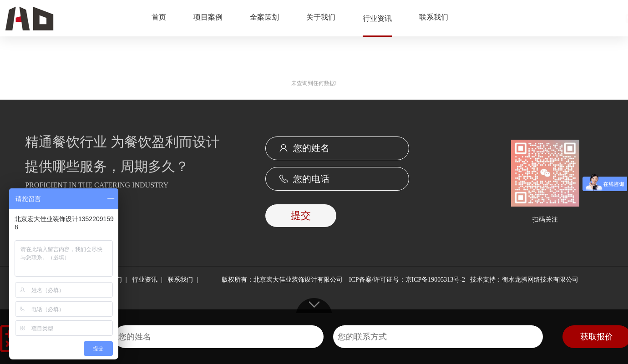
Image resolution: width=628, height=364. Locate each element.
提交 (301, 215)
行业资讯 (377, 18)
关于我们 (321, 17)
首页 (159, 17)
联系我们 (434, 17)
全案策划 (264, 17)
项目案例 (208, 17)
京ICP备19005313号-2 (435, 280)
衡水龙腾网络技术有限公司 (540, 280)
